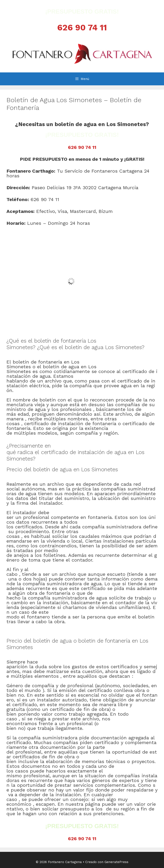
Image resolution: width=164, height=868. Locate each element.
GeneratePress (116, 862)
